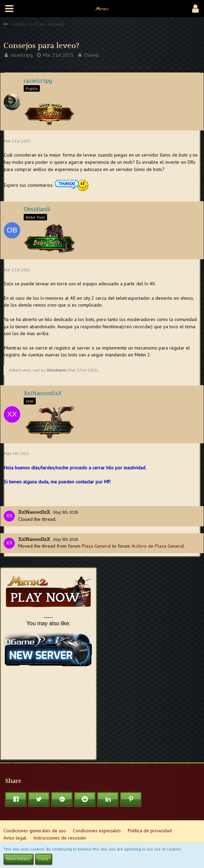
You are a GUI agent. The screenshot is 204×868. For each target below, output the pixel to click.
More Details (18, 859)
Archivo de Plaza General (158, 546)
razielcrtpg (21, 55)
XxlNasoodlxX (34, 512)
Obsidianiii (56, 370)
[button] (9, 9)
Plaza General (96, 546)
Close (43, 859)
